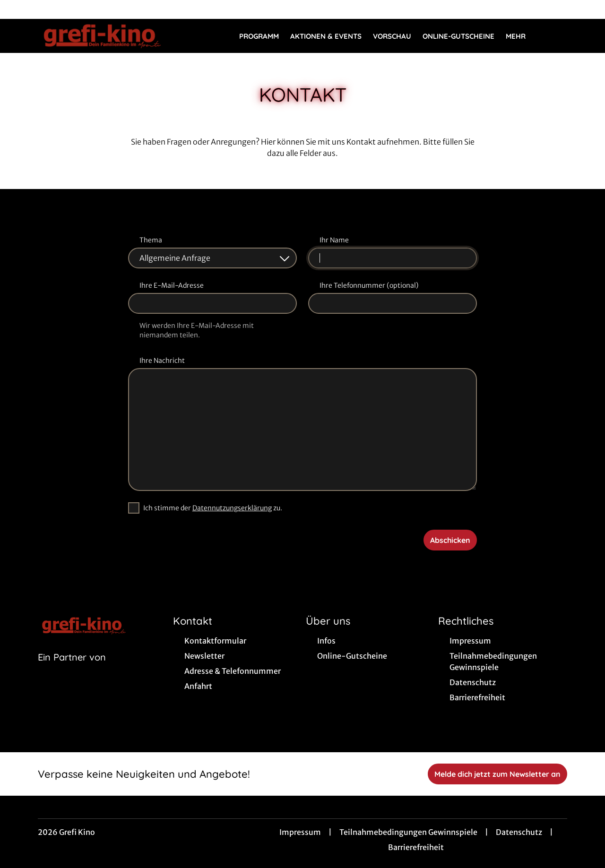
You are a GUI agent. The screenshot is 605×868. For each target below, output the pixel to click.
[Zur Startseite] (104, 36)
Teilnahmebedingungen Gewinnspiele (408, 832)
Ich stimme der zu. (213, 508)
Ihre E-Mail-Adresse (172, 285)
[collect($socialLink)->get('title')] (17, 9)
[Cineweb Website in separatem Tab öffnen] (72, 669)
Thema (151, 240)
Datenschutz (519, 832)
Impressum (300, 832)
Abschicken (450, 540)
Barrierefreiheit (416, 847)
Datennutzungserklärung (232, 508)
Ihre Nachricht (162, 361)
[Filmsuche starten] (558, 36)
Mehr (521, 36)
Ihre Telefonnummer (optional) (369, 285)
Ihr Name (334, 240)
